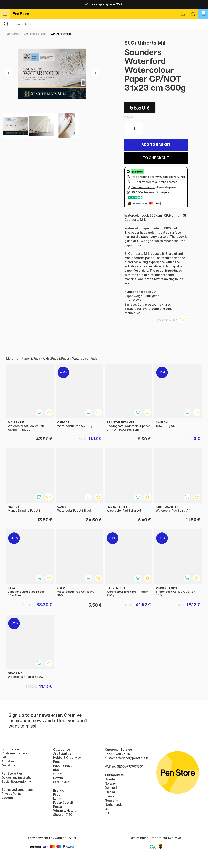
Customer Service (15, 753)
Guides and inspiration (17, 777)
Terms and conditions (17, 790)
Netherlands (114, 805)
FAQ (4, 757)
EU (107, 813)
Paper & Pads (12, 34)
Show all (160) (63, 815)
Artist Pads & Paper (35, 34)
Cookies (8, 798)
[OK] (104, 24)
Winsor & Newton (66, 811)
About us (8, 761)
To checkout (156, 158)
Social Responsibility (16, 781)
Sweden (111, 779)
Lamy (57, 798)
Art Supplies (62, 754)
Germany (111, 800)
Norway (110, 783)
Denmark (111, 788)
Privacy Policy (12, 794)
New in (58, 778)
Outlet (58, 774)
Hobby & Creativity (67, 758)
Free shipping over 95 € (104, 4)
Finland (110, 792)
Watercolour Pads (61, 34)
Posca (57, 807)
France (110, 796)
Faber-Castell (63, 802)
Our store (8, 765)
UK (107, 809)
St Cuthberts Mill (146, 43)
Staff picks (61, 782)
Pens (57, 762)
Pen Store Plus (12, 773)
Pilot (56, 794)
